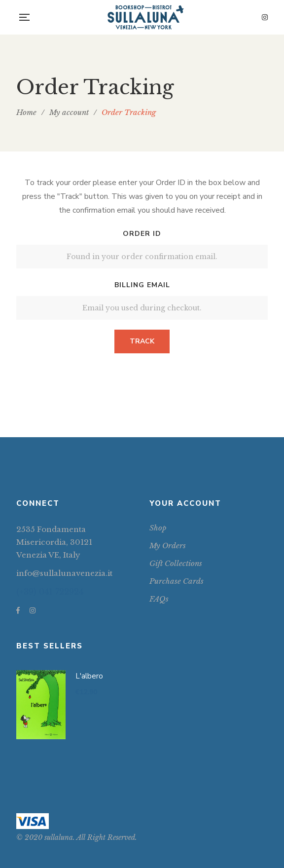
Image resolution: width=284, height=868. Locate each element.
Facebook (18, 610)
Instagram (265, 17)
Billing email (142, 285)
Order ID (142, 234)
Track (142, 341)
